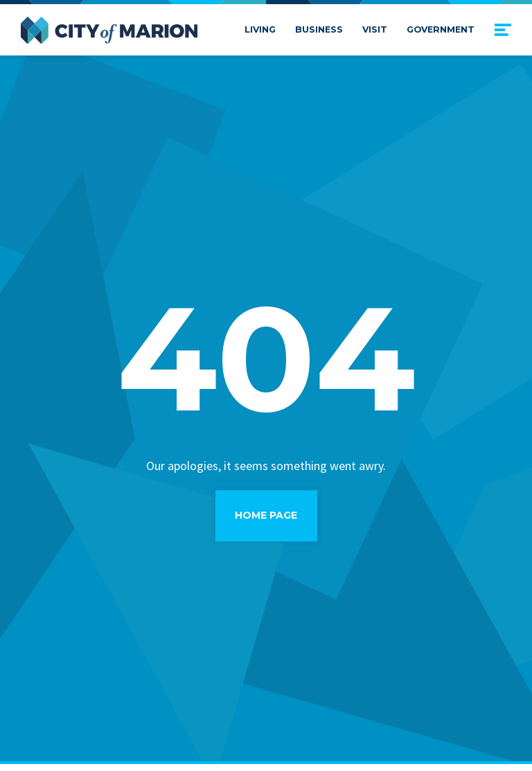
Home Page (266, 515)
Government (441, 29)
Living (260, 29)
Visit (375, 29)
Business (319, 29)
